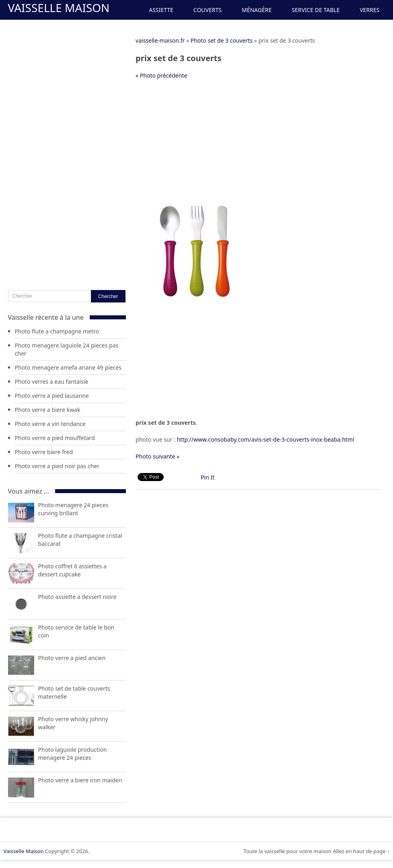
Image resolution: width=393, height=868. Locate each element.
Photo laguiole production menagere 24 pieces (73, 754)
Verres (369, 10)
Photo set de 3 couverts (222, 40)
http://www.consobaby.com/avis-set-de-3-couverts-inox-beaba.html (265, 439)
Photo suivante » (157, 456)
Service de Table (316, 10)
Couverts (208, 10)
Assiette (161, 10)
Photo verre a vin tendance (50, 424)
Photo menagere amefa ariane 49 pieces (68, 367)
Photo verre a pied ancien (72, 658)
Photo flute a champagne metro (57, 331)
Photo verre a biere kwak (48, 410)
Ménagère (257, 10)
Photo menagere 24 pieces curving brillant (73, 509)
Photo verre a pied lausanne (52, 396)
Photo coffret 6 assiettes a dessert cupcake (72, 570)
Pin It (208, 477)
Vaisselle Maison (59, 8)
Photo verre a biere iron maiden (80, 780)
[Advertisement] (245, 144)
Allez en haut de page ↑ (361, 851)
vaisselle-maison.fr (160, 40)
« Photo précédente (161, 75)
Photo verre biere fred (44, 452)
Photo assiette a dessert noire (77, 597)
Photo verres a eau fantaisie (52, 382)
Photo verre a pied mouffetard (55, 438)
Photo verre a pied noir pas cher (57, 466)
